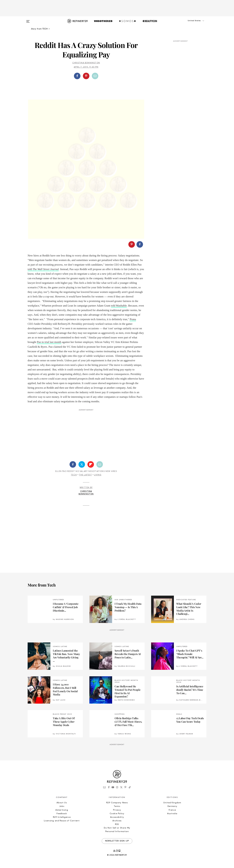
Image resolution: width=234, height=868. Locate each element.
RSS (117, 824)
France (172, 810)
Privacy (117, 810)
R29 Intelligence (62, 817)
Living (98, 475)
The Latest (85, 475)
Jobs (62, 806)
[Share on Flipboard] (91, 464)
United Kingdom (172, 803)
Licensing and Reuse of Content (62, 821)
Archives (117, 821)
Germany (172, 806)
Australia (172, 814)
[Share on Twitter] (82, 464)
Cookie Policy (117, 814)
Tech (74, 475)
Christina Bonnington (86, 63)
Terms (117, 806)
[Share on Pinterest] (86, 76)
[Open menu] (28, 20)
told (43, 269)
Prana (133, 319)
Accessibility (117, 817)
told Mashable (119, 306)
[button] (190, 24)
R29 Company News (117, 803)
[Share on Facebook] (77, 76)
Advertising (62, 810)
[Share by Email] (95, 76)
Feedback (62, 814)
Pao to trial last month (49, 342)
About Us (62, 803)
